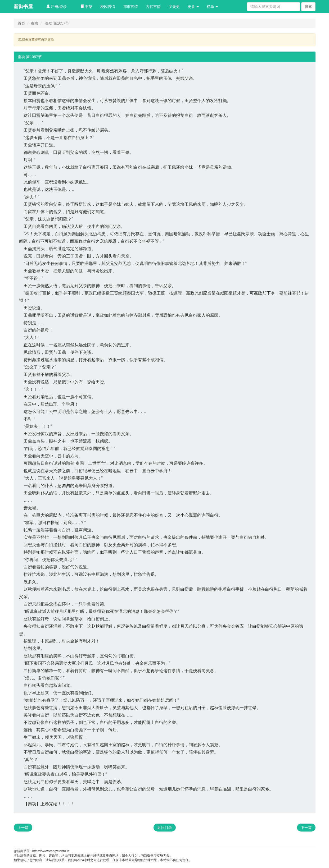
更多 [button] (193, 7)
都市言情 (130, 7)
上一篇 (23, 828)
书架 (87, 7)
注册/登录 (57, 7)
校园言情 (108, 7)
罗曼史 (174, 7)
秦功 (34, 23)
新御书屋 (23, 7)
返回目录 (165, 828)
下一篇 (306, 828)
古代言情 (153, 7)
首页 (21, 23)
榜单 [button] (212, 7)
